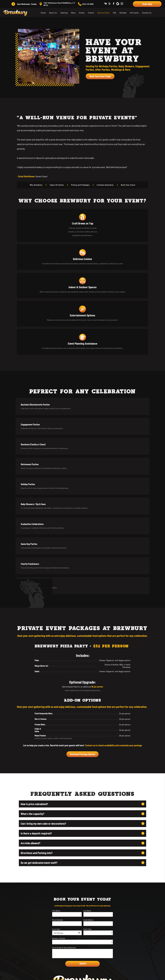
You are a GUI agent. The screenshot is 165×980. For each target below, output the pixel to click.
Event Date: (56, 732)
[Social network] (105, 4)
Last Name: (87, 714)
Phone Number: (58, 723)
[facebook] (114, 4)
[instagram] (122, 4)
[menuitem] (43, 13)
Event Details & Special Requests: (64, 751)
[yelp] (110, 4)
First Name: (56, 714)
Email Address (88, 723)
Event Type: (88, 732)
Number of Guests (59, 742)
